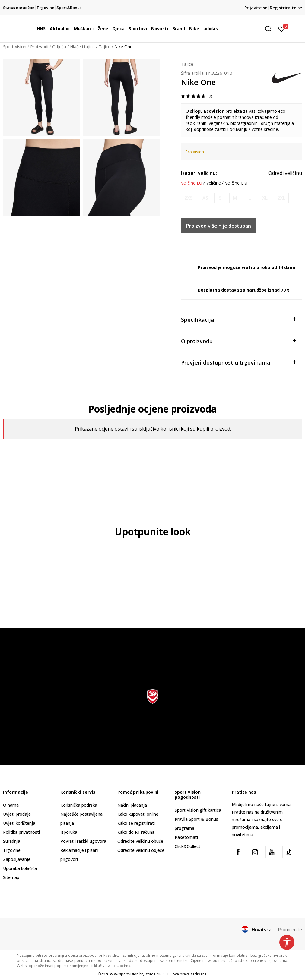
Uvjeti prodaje (17, 814)
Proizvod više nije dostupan (219, 226)
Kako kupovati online (138, 814)
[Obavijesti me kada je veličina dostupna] (189, 198)
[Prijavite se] (282, 29)
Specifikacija (238, 319)
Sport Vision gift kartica (198, 810)
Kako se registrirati (136, 823)
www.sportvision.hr (127, 974)
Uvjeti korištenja (19, 823)
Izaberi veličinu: (199, 173)
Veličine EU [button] (192, 183)
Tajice (105, 47)
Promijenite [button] (290, 929)
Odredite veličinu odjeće (141, 850)
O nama (11, 805)
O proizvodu (238, 341)
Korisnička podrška (79, 805)
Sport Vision (15, 47)
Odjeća (59, 47)
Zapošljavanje (17, 859)
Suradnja (12, 841)
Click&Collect (187, 846)
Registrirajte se (286, 8)
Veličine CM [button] (236, 183)
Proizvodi (39, 47)
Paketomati (186, 837)
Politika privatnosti (21, 832)
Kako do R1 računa (136, 832)
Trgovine (12, 850)
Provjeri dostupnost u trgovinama (238, 362)
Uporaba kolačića (20, 868)
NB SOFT (164, 974)
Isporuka (69, 832)
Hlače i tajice (82, 47)
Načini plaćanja (132, 805)
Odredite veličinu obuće (140, 841)
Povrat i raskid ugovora (83, 841)
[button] (270, 29)
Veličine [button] (214, 183)
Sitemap (11, 877)
